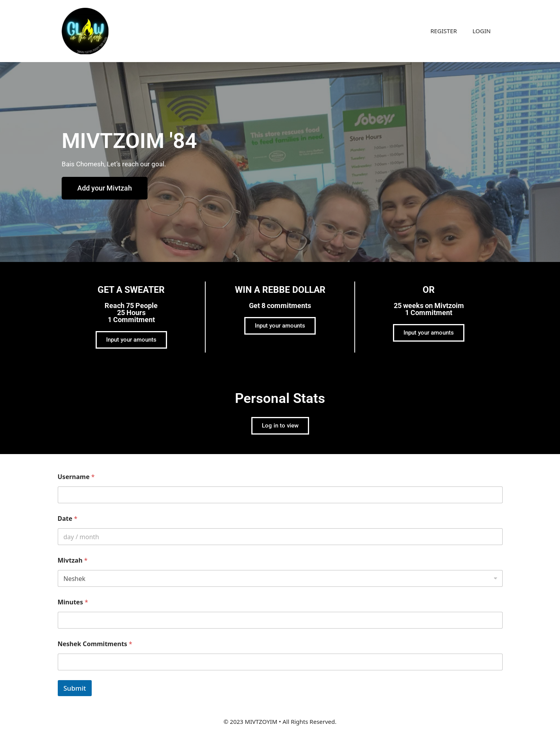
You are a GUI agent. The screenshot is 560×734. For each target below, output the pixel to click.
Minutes (73, 602)
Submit (75, 688)
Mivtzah (73, 560)
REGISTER (444, 31)
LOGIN (482, 31)
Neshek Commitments (95, 644)
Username (76, 477)
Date (68, 519)
